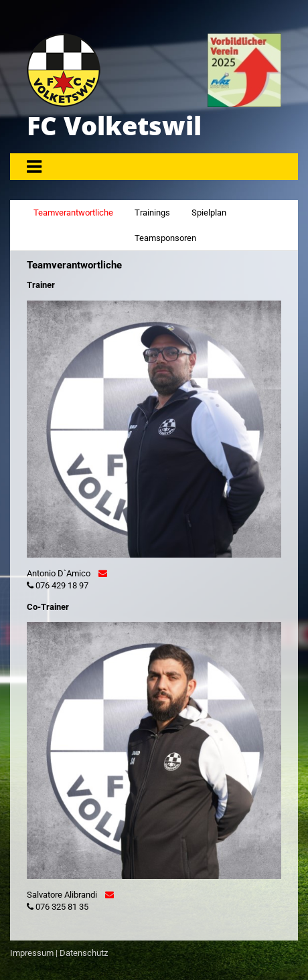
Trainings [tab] (152, 213)
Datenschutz (84, 953)
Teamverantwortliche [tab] (73, 213)
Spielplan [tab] (209, 213)
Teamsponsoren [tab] (165, 238)
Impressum (32, 953)
